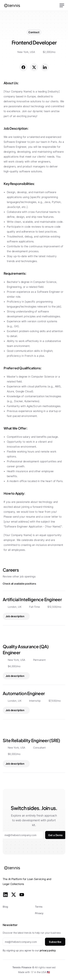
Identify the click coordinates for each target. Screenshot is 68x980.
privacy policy (48, 950)
